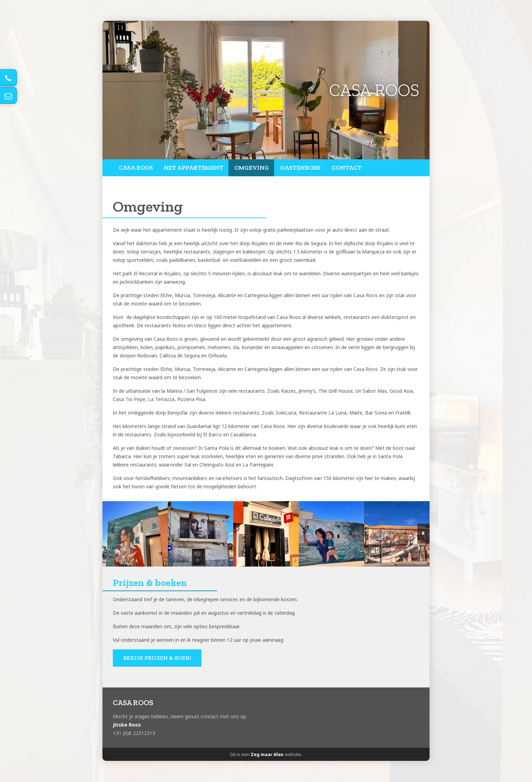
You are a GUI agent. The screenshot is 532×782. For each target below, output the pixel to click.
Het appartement (193, 168)
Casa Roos (136, 168)
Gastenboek (299, 168)
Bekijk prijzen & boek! (157, 658)
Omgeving (251, 168)
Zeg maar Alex (267, 755)
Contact (346, 168)
